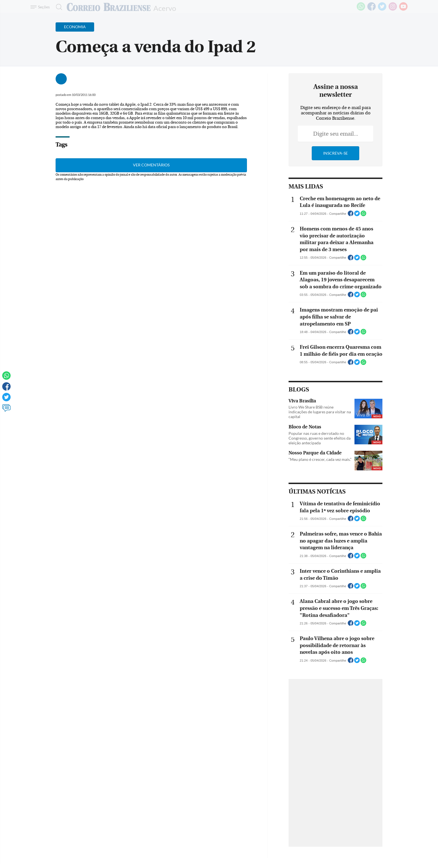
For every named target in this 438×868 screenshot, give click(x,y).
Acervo (165, 8)
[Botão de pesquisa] (57, 7)
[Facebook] (372, 10)
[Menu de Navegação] (41, 7)
